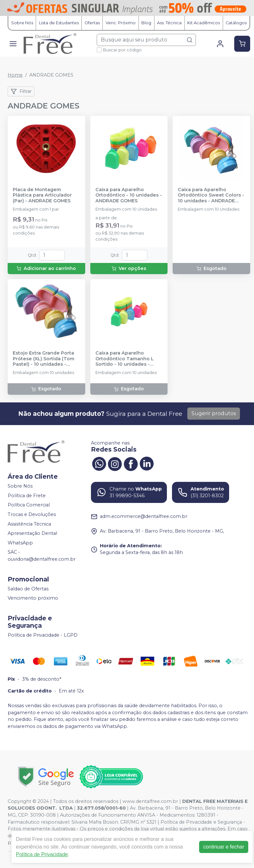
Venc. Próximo (121, 23)
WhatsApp (20, 543)
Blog (146, 23)
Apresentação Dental (32, 533)
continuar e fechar (224, 847)
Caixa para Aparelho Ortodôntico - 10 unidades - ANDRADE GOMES (129, 195)
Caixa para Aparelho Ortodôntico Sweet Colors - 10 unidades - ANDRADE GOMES (211, 195)
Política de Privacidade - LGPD (43, 635)
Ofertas (92, 23)
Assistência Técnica (29, 524)
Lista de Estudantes (59, 23)
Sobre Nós (22, 23)
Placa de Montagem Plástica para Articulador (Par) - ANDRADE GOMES (42, 195)
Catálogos (236, 23)
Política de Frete (27, 496)
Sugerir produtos (214, 413)
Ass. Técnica (169, 23)
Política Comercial (29, 505)
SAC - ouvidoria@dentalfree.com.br (42, 556)
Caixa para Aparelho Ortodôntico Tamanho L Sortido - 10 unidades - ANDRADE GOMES (125, 359)
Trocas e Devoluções (32, 514)
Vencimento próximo (33, 598)
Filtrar (21, 92)
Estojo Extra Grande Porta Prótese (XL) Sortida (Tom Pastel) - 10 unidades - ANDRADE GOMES (44, 359)
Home (15, 75)
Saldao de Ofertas (28, 589)
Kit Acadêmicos (204, 23)
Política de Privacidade (42, 854)
